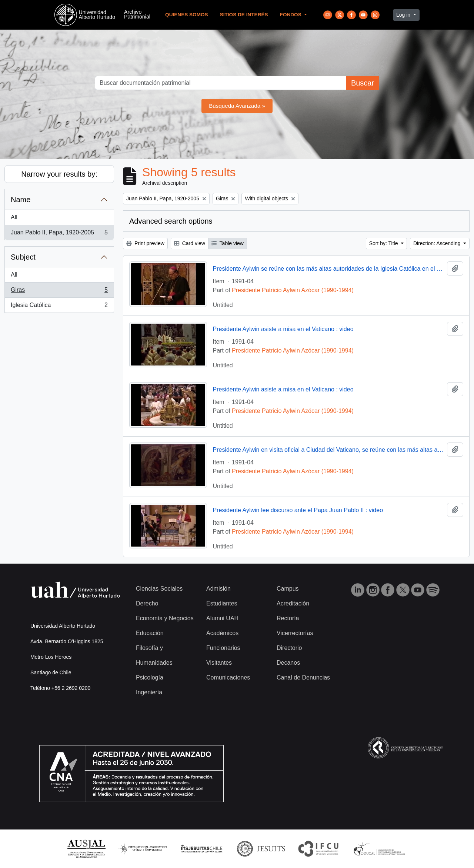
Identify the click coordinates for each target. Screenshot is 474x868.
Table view (228, 243)
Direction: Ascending (438, 243)
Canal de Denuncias (303, 677)
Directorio (289, 648)
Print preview (145, 243)
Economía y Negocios (165, 618)
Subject (23, 257)
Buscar (363, 83)
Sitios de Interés (244, 15)
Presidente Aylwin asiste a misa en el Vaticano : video (283, 329)
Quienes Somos (187, 15)
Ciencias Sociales (159, 589)
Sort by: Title (384, 243)
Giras (59, 291)
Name (21, 200)
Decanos (288, 663)
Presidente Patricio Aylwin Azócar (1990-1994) (293, 290)
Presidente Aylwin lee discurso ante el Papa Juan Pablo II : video (298, 510)
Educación (150, 633)
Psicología (150, 677)
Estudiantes (222, 603)
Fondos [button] (291, 15)
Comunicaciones (228, 677)
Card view (190, 243)
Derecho (147, 603)
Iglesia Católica (59, 307)
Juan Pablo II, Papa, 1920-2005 (59, 234)
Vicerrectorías (295, 633)
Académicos (222, 633)
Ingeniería (149, 692)
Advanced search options (171, 221)
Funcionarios (223, 648)
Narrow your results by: (59, 174)
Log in (404, 15)
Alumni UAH (222, 618)
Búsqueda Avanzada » (237, 106)
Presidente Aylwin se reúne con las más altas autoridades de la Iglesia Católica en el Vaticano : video (329, 269)
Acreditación (293, 603)
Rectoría (288, 618)
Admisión (218, 589)
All (14, 217)
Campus (288, 589)
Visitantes (219, 663)
